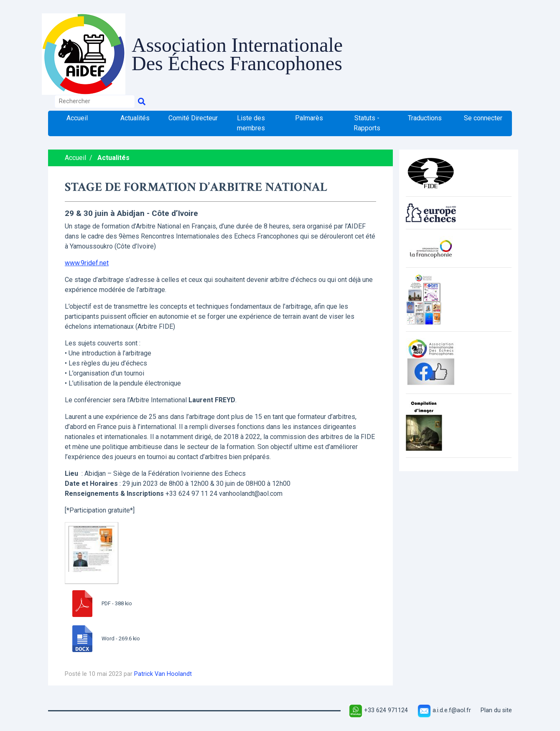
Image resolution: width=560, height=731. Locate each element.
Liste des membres (251, 123)
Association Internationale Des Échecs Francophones (237, 54)
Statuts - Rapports (367, 123)
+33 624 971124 (378, 710)
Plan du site (496, 710)
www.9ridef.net (87, 263)
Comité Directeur (193, 118)
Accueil (77, 118)
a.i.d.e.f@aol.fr (444, 710)
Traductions (425, 118)
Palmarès (309, 118)
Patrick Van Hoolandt (163, 674)
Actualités (135, 118)
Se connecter (483, 118)
